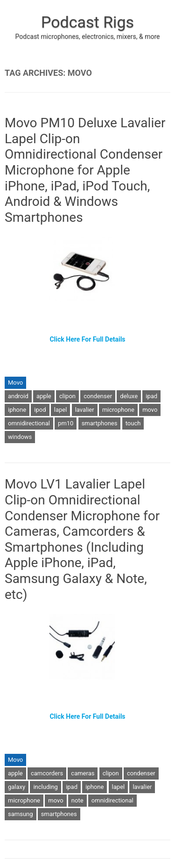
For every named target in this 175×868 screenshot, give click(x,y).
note (77, 800)
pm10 (66, 423)
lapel (61, 410)
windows (20, 437)
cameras (83, 773)
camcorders (47, 773)
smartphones (100, 423)
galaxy (17, 787)
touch (133, 423)
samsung (21, 814)
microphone (118, 410)
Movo (15, 383)
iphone (17, 410)
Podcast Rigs (87, 22)
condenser (98, 396)
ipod (40, 410)
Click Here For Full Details (87, 339)
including (45, 787)
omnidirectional (29, 423)
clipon (67, 396)
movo (150, 410)
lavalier (85, 410)
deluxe (129, 396)
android (18, 396)
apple (44, 396)
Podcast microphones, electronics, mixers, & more (88, 36)
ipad (151, 396)
